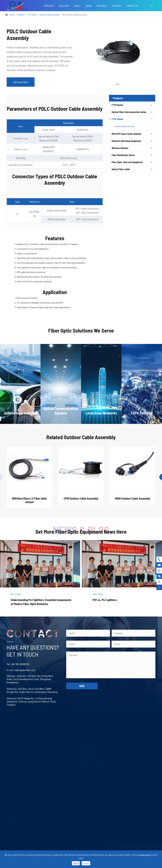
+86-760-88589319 (18, 664)
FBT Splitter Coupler (15, 733)
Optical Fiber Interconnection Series (129, 112)
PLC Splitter (11, 728)
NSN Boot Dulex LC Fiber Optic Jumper (29, 502)
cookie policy (145, 855)
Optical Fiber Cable (121, 169)
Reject (76, 863)
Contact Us (132, 6)
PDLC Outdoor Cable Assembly (74, 15)
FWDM (9, 801)
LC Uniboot (41, 749)
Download (119, 754)
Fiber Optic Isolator (15, 785)
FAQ (116, 743)
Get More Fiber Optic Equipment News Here (81, 532)
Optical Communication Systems (20, 827)
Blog (116, 733)
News (89, 6)
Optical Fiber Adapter (46, 738)
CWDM (9, 738)
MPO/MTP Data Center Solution (126, 134)
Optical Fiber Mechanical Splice (20, 775)
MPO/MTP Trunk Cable (87, 728)
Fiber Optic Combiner (16, 795)
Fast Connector (13, 764)
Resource (102, 6)
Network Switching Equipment (126, 141)
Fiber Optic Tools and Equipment (127, 162)
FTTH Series (117, 105)
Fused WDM (11, 754)
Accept (86, 863)
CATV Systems (13, 838)
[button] (117, 84)
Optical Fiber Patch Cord (47, 728)
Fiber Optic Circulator (16, 790)
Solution (64, 6)
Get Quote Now (21, 82)
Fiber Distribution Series (123, 155)
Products (49, 6)
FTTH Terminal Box (14, 769)
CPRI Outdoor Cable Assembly (81, 500)
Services (117, 6)
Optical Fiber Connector (47, 733)
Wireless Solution (120, 148)
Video (117, 749)
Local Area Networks (15, 833)
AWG (9, 749)
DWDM (9, 743)
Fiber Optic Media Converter (49, 754)
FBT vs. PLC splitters (105, 600)
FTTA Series (32, 15)
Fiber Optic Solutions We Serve (81, 332)
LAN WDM (11, 759)
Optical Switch (13, 806)
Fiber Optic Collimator (16, 780)
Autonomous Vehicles (16, 822)
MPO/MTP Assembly (86, 733)
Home (12, 15)
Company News (121, 738)
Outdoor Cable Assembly (49, 15)
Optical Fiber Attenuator (47, 743)
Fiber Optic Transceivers (47, 759)
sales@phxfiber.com (23, 670)
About (77, 6)
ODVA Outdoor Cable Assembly (132, 500)
